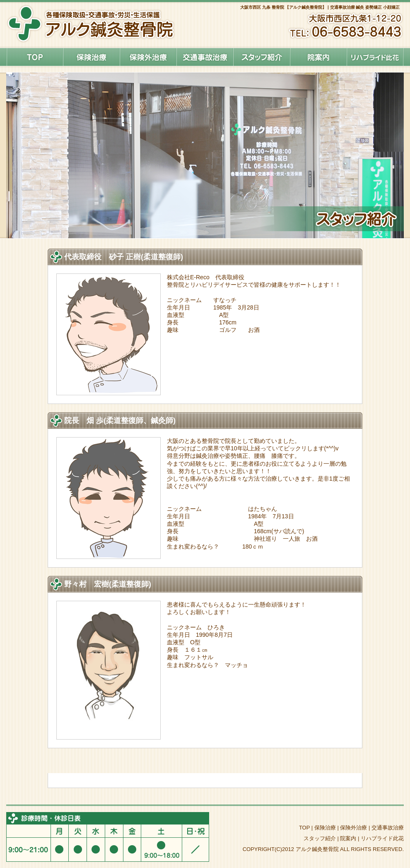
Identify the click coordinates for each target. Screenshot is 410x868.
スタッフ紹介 (262, 57)
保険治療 (91, 57)
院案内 (318, 57)
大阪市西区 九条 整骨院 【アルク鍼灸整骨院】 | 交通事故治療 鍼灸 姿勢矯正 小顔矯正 (320, 7)
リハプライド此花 (375, 57)
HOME (35, 57)
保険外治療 (148, 57)
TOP (304, 828)
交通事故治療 (388, 828)
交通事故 (205, 57)
